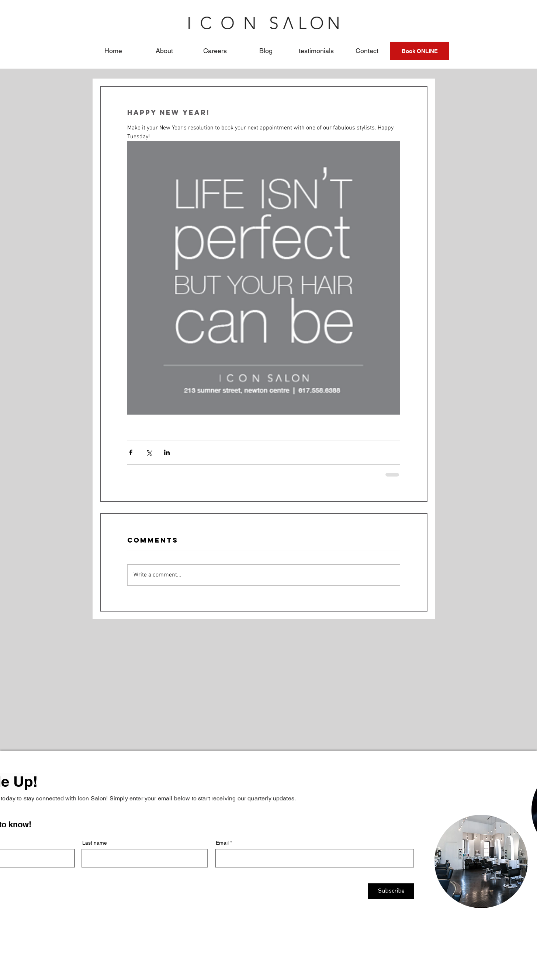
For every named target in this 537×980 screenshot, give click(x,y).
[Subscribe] (391, 891)
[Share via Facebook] (131, 452)
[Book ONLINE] (420, 51)
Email (222, 843)
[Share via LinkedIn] (167, 452)
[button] (164, 51)
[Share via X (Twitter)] (149, 452)
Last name (95, 843)
